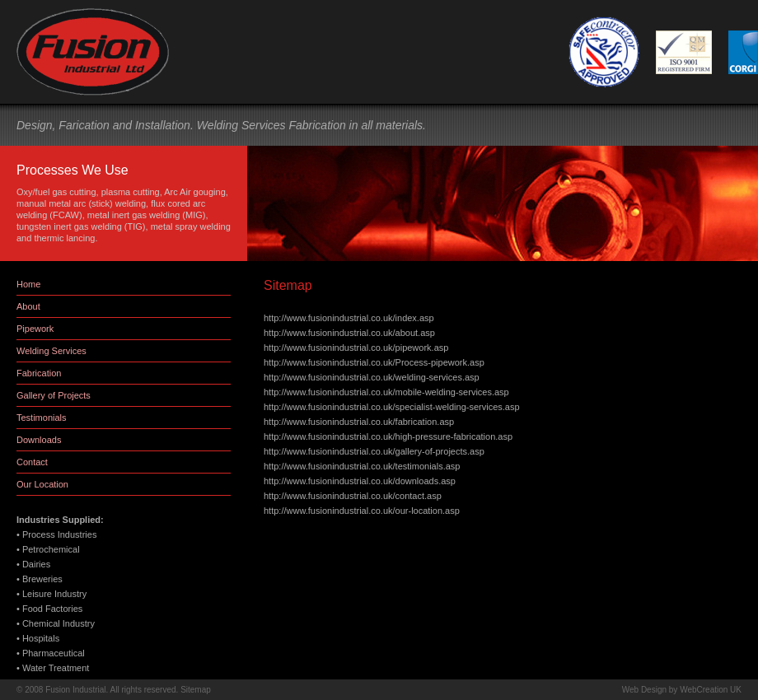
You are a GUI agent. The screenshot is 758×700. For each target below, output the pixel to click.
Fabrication (39, 373)
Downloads (39, 440)
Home (28, 284)
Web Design (644, 690)
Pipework (35, 329)
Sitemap (196, 690)
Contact (32, 462)
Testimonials (42, 418)
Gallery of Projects (54, 395)
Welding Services (51, 351)
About (28, 306)
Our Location (42, 484)
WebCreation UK (711, 690)
